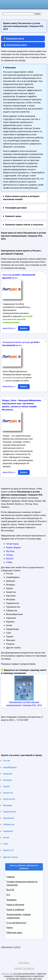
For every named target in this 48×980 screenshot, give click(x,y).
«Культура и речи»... (19, 276)
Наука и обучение (15, 905)
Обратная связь (14, 933)
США (6, 844)
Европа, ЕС (9, 850)
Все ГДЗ (10, 890)
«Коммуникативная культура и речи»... (21, 344)
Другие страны (11, 857)
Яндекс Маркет (14, 547)
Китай (6, 838)
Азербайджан (10, 767)
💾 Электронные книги (15, 45)
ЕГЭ (8, 895)
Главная (11, 877)
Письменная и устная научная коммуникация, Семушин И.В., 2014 (24, 704)
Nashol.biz (7, 974)
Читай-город (12, 544)
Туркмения (9, 818)
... (45, 273)
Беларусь (8, 780)
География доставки (16, 208)
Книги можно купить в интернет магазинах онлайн (21, 198)
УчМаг (9, 562)
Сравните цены (13, 216)
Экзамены (12, 900)
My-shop (10, 551)
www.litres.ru (9, 328)
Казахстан (8, 793)
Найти (10, 928)
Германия (8, 831)
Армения (8, 774)
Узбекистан (9, 824)
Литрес (10, 555)
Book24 (10, 559)
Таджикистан (10, 812)
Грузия (7, 786)
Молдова (8, 805)
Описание (10, 68)
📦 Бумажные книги (14, 38)
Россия (7, 761)
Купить (24, 328)
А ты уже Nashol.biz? (17, 923)
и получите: (24, 225)
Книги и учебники (15, 910)
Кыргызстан (9, 799)
